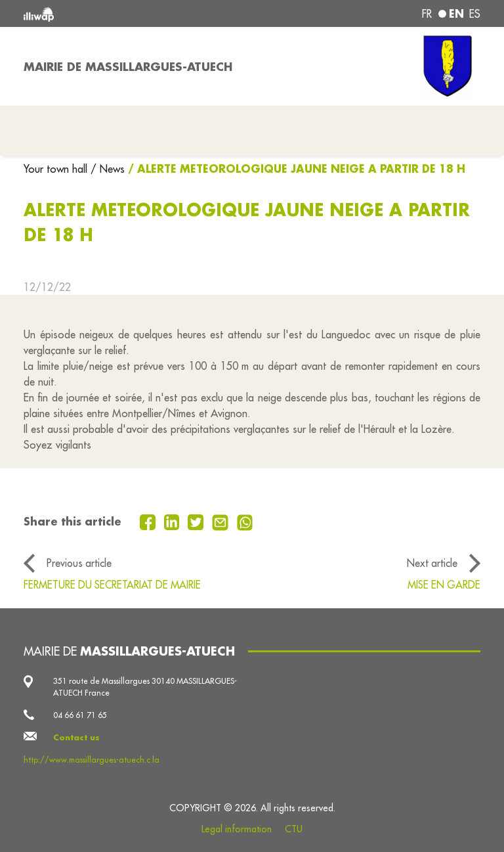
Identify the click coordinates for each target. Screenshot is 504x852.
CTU (294, 829)
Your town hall (57, 169)
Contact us (76, 737)
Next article (432, 563)
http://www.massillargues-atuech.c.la (92, 760)
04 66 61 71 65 (80, 715)
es (475, 14)
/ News (108, 169)
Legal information (237, 829)
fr (427, 14)
